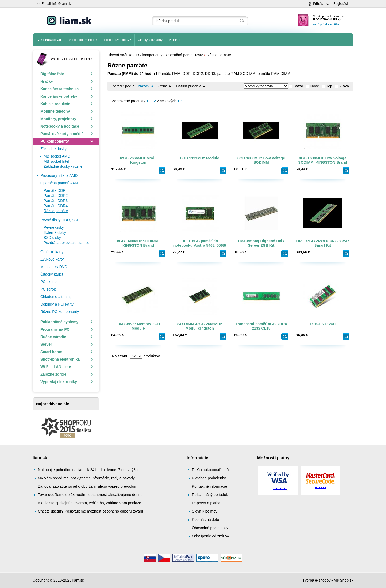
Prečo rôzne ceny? (118, 40)
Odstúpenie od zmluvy (211, 536)
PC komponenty (149, 55)
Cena (163, 86)
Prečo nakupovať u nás (211, 470)
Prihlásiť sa (321, 4)
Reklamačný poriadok (210, 495)
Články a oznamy (150, 40)
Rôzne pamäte (219, 55)
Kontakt (175, 40)
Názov (144, 86)
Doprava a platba (206, 503)
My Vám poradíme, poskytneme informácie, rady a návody (86, 478)
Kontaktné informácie (210, 486)
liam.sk (78, 580)
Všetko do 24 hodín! (83, 40)
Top (329, 86)
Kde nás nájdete (205, 520)
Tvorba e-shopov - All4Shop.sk (328, 580)
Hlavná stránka (120, 55)
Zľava (344, 86)
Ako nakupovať (50, 40)
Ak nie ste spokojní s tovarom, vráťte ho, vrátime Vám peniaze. (90, 503)
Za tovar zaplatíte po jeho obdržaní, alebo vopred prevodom (88, 486)
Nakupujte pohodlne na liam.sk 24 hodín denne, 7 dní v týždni (89, 470)
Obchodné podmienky (210, 528)
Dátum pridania (189, 86)
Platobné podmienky (209, 478)
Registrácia (341, 4)
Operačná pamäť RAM (185, 55)
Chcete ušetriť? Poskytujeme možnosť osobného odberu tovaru (90, 511)
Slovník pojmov (205, 511)
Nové (315, 86)
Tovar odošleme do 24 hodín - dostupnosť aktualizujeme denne (90, 495)
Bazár (298, 86)
